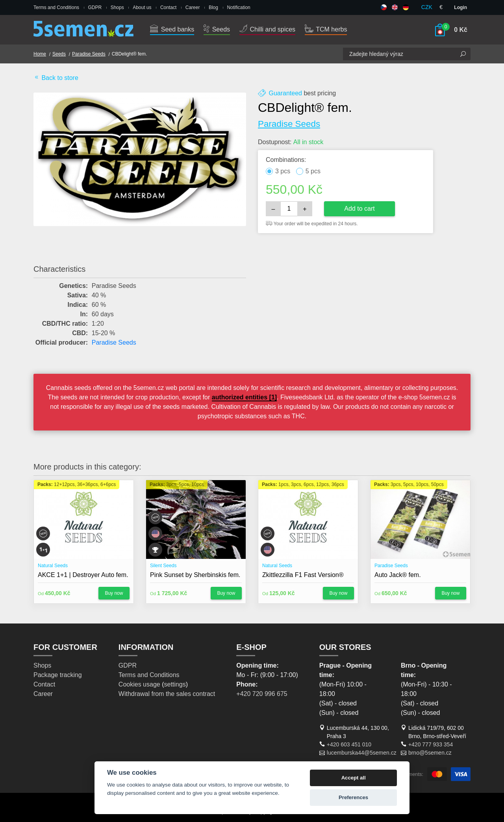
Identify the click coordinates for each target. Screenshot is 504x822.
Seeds (217, 29)
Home (40, 54)
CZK (427, 7)
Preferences (353, 797)
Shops (117, 7)
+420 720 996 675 (262, 694)
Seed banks (172, 29)
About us (142, 7)
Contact (168, 7)
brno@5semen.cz (430, 753)
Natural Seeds (53, 566)
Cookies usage (139, 684)
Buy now (114, 593)
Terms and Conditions (56, 7)
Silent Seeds (163, 566)
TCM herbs (326, 29)
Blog (213, 7)
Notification (238, 7)
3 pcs (283, 171)
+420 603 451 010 (349, 744)
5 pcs (313, 171)
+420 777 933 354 (431, 744)
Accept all (354, 778)
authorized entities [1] (244, 397)
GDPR (95, 7)
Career (193, 7)
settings (175, 684)
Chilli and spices (267, 29)
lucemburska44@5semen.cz (362, 753)
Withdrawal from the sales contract (167, 694)
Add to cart (359, 209)
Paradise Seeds (89, 54)
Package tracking (58, 675)
